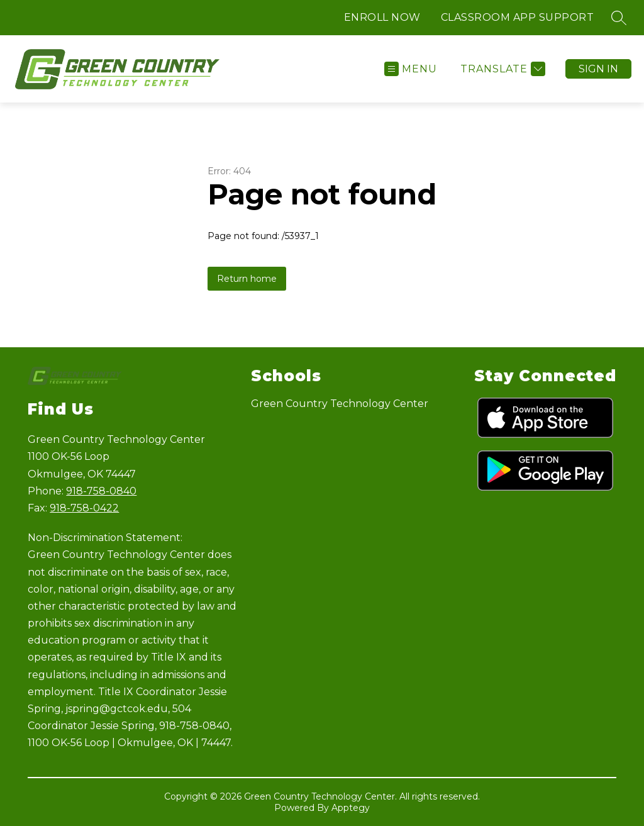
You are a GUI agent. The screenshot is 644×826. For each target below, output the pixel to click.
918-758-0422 (84, 508)
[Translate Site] (501, 69)
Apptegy (351, 808)
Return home (247, 279)
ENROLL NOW (382, 17)
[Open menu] (411, 69)
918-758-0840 (101, 491)
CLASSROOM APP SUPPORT (518, 17)
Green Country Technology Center (340, 404)
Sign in (598, 69)
